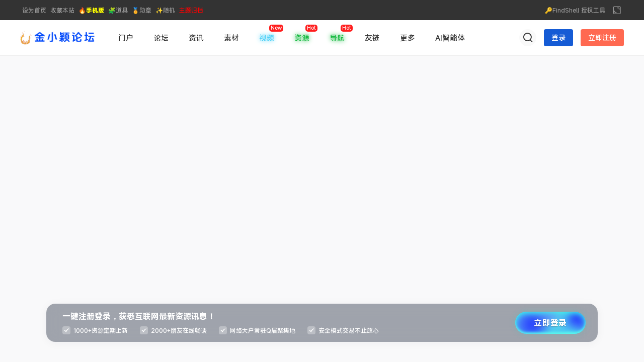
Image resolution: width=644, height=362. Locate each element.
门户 (126, 38)
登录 (558, 37)
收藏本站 (62, 10)
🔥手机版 (91, 10)
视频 (267, 38)
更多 (408, 38)
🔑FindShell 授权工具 (575, 10)
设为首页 (34, 10)
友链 (372, 38)
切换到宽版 (617, 10)
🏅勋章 (142, 10)
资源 (302, 38)
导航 (337, 38)
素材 (231, 38)
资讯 (196, 38)
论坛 (161, 38)
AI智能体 (450, 38)
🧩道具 (118, 10)
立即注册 (602, 37)
